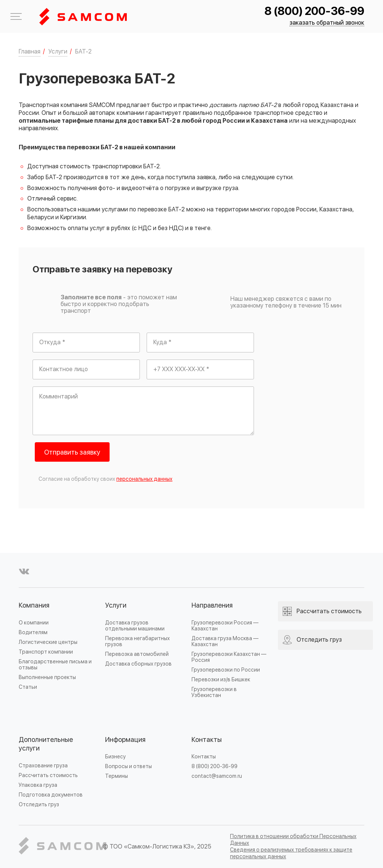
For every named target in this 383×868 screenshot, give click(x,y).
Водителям (33, 632)
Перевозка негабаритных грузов (137, 641)
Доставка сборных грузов (138, 664)
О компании (34, 623)
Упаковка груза (38, 785)
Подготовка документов (51, 795)
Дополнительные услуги (46, 744)
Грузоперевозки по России (226, 670)
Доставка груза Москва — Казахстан (225, 641)
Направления (212, 606)
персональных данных (144, 479)
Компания (34, 606)
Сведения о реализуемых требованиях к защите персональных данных (291, 853)
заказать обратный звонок (327, 23)
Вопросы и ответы (128, 766)
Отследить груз (39, 805)
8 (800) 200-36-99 (314, 11)
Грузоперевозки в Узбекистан (214, 692)
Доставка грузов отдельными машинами (135, 626)
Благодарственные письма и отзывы (55, 665)
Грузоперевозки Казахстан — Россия (229, 657)
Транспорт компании (46, 652)
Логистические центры (48, 642)
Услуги (116, 606)
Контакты (207, 740)
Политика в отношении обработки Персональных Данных (293, 840)
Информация (125, 740)
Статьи (28, 687)
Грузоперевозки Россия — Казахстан (225, 626)
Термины (117, 776)
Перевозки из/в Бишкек (221, 680)
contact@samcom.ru (217, 776)
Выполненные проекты (47, 677)
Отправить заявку (72, 453)
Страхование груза (43, 766)
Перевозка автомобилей (137, 654)
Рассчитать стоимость (48, 775)
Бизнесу (115, 757)
